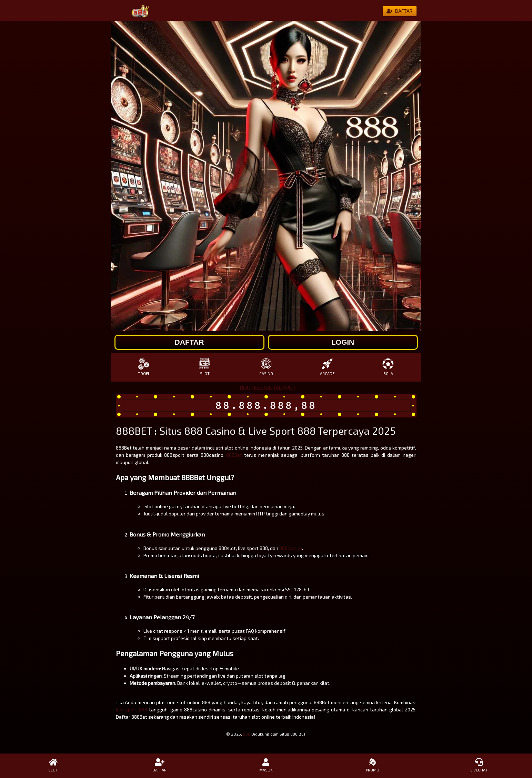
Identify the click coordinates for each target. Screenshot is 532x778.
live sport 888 (132, 710)
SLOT (205, 367)
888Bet (234, 455)
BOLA (388, 367)
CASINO (266, 367)
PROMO (373, 765)
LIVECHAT (479, 765)
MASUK (266, 765)
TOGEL (144, 367)
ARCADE (327, 367)
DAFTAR (160, 765)
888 (247, 734)
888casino (291, 548)
